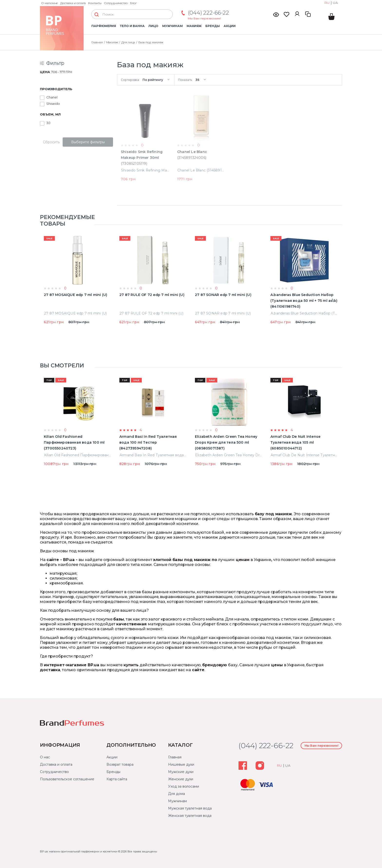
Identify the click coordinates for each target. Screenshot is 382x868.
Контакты (95, 3)
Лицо (153, 26)
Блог (133, 3)
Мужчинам (172, 26)
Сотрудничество (116, 3)
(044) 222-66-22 (208, 13)
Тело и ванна (132, 26)
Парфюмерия (104, 26)
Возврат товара (120, 764)
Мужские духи (181, 772)
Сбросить (51, 142)
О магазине (49, 3)
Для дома (176, 794)
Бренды (213, 26)
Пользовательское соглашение (67, 779)
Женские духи (181, 779)
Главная (175, 757)
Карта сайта (117, 779)
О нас (45, 757)
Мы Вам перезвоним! (204, 18)
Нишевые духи (181, 764)
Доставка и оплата (73, 3)
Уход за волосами (184, 786)
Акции (230, 26)
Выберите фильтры (88, 142)
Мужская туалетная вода (190, 808)
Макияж (194, 26)
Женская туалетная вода (190, 816)
